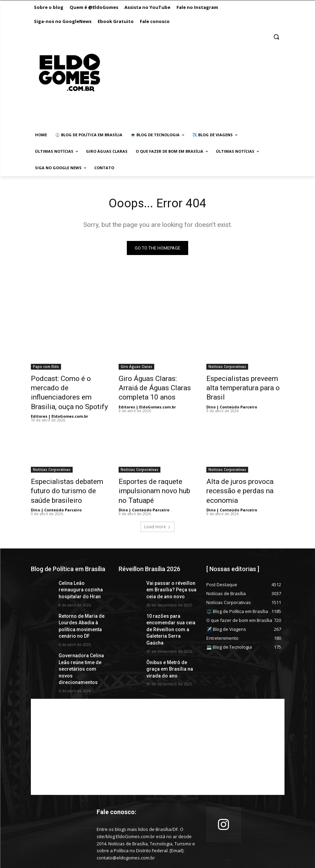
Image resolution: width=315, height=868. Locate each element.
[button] (276, 37)
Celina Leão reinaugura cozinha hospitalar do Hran (81, 570)
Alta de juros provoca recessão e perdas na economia (234, 475)
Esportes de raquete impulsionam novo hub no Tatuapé (152, 475)
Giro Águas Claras (136, 368)
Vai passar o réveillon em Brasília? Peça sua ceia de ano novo (171, 570)
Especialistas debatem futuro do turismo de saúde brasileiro (69, 475)
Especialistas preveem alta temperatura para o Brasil (241, 383)
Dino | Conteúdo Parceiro (232, 396)
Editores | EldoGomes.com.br (59, 403)
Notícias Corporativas (227, 368)
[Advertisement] (188, 80)
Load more (157, 508)
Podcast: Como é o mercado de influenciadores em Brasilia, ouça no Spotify (68, 387)
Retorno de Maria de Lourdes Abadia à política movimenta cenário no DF (83, 600)
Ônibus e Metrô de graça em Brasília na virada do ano (170, 636)
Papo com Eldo (46, 368)
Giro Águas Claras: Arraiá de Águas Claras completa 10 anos (155, 387)
